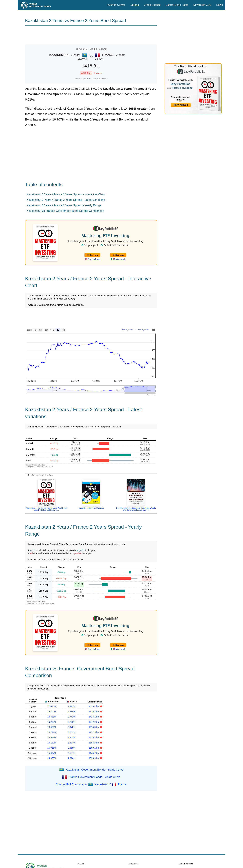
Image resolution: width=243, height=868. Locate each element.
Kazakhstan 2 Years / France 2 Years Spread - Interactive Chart (66, 194)
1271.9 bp (94, 732)
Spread (135, 5)
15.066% (52, 748)
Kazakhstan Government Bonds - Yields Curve (94, 769)
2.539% (72, 712)
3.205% (72, 737)
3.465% (72, 748)
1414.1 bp (94, 717)
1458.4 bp (94, 706)
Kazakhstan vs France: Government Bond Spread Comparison (65, 211)
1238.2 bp (94, 737)
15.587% (52, 737)
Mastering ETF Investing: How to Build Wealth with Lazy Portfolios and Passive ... (46, 509)
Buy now (92, 255)
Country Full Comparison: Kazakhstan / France (91, 784)
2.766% (72, 722)
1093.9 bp (94, 758)
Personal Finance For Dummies (91, 508)
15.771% (52, 732)
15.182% (52, 743)
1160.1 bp (94, 748)
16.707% (52, 712)
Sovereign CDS (202, 5)
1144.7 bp (94, 753)
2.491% (72, 706)
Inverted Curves (116, 5)
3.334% (72, 743)
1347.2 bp (94, 722)
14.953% (52, 758)
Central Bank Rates (177, 5)
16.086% (52, 727)
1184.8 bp (94, 743)
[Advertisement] (91, 35)
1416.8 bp (94, 712)
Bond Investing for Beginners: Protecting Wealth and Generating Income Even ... (136, 509)
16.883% (52, 717)
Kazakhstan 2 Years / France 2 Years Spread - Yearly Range (64, 205)
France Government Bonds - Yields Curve (95, 777)
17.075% (52, 706)
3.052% (72, 732)
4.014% (72, 758)
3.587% (72, 753)
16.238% (52, 722)
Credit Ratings (152, 5)
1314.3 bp (94, 727)
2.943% (72, 727)
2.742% (72, 717)
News (220, 5)
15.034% (52, 753)
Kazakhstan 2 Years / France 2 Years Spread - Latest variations (66, 200)
